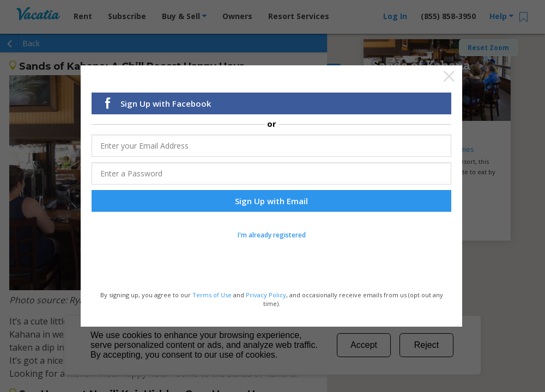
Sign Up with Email (271, 201)
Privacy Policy (266, 295)
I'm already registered (272, 235)
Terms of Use (212, 295)
